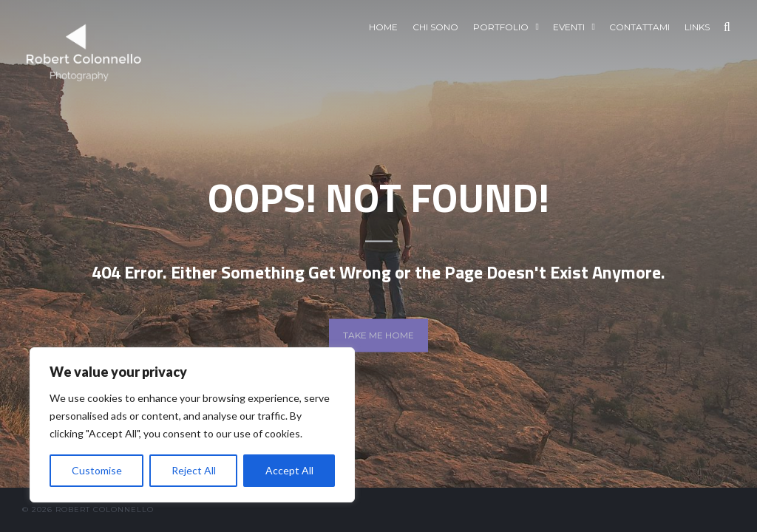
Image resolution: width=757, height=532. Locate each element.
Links (697, 27)
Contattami (639, 27)
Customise (97, 470)
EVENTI (569, 27)
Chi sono (435, 27)
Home (383, 27)
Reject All (194, 470)
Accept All (289, 470)
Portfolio (501, 27)
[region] (192, 425)
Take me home (378, 335)
